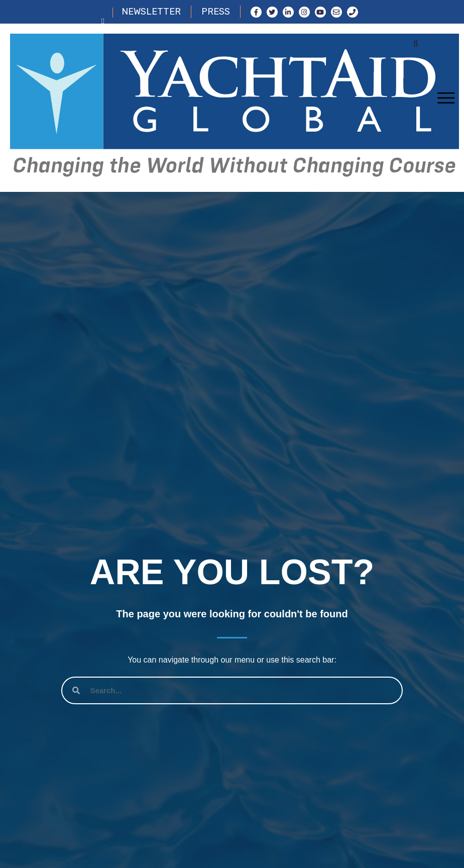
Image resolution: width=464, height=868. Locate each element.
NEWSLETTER (151, 12)
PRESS (216, 12)
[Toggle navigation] (446, 98)
